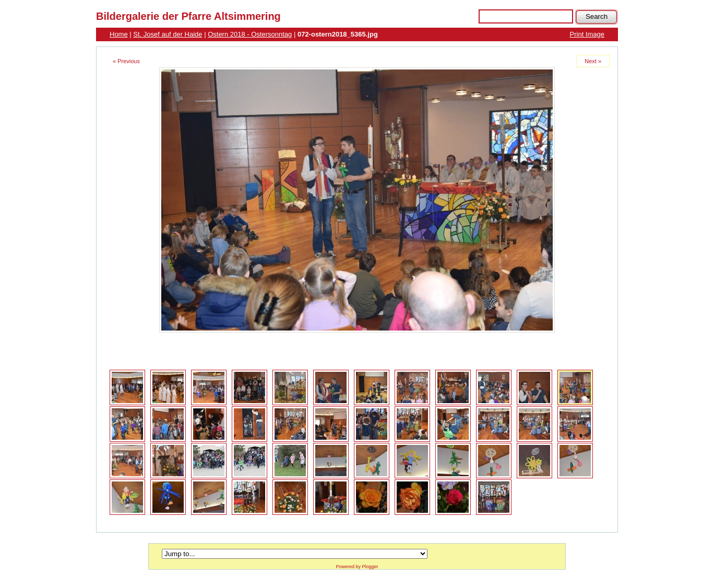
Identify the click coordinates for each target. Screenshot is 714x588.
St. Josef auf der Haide (168, 34)
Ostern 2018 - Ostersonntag (250, 34)
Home (119, 34)
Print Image (587, 34)
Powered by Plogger (357, 567)
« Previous (126, 61)
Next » (593, 61)
